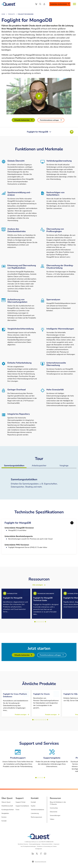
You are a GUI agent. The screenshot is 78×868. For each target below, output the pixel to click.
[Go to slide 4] (41, 622)
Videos (52, 817)
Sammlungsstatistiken (14, 466)
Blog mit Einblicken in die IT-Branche (58, 801)
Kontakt (4, 818)
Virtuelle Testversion (22, 120)
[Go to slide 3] (39, 622)
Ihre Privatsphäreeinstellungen (28, 844)
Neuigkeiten (5, 811)
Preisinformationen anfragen (50, 120)
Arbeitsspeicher (39, 466)
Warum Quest (6, 800)
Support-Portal (20, 800)
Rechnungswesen (36, 815)
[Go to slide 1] (35, 622)
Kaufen (33, 803)
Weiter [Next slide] (45, 622)
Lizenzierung (35, 811)
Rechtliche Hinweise (23, 842)
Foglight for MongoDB (18, 523)
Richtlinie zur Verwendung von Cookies (47, 844)
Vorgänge (64, 466)
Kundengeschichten (8, 807)
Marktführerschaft (7, 803)
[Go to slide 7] (45, 717)
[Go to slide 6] (43, 717)
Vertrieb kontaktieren (37, 807)
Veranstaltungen (55, 813)
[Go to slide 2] (37, 622)
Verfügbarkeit (39, 846)
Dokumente (54, 809)
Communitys (54, 806)
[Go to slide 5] (43, 622)
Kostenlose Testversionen (59, 4)
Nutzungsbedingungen (35, 842)
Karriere (4, 815)
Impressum (57, 842)
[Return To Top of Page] (72, 132)
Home (3, 14)
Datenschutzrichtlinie (47, 842)
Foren (17, 807)
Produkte (11, 14)
